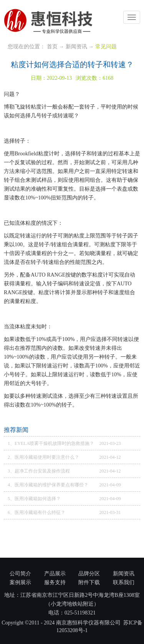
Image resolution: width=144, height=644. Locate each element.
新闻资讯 (76, 47)
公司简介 (20, 574)
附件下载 (89, 582)
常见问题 (106, 47)
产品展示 (55, 574)
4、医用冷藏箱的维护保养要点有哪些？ (48, 485)
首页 (52, 47)
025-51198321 (80, 613)
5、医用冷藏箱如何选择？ (34, 499)
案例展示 (20, 582)
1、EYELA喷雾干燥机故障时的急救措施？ (51, 443)
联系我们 (124, 582)
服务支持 (55, 582)
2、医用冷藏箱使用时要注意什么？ (43, 457)
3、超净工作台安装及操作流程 (39, 471)
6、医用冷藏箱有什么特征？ (36, 512)
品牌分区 (89, 574)
